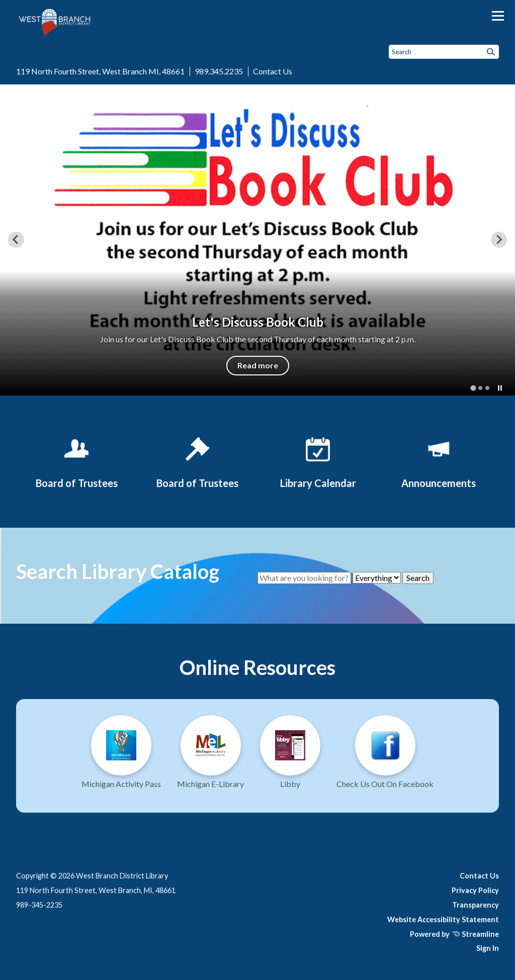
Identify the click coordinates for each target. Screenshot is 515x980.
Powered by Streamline (454, 934)
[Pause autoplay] (500, 388)
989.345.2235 (219, 71)
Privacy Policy (475, 890)
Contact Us (273, 71)
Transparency (476, 905)
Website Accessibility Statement (443, 919)
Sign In (488, 948)
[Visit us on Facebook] (385, 756)
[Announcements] (439, 461)
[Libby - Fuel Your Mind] (290, 756)
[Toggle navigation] (498, 16)
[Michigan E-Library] (210, 756)
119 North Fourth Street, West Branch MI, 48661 (100, 71)
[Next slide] (499, 240)
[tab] (473, 388)
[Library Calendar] (318, 461)
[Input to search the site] (444, 52)
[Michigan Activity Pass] (121, 756)
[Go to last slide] (16, 240)
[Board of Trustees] (76, 461)
